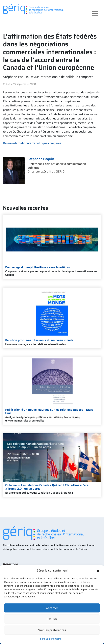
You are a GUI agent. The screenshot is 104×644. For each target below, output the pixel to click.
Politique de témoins (50, 639)
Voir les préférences (52, 630)
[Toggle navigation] (95, 14)
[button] (98, 571)
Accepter (52, 608)
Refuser (52, 619)
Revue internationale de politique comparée (32, 143)
